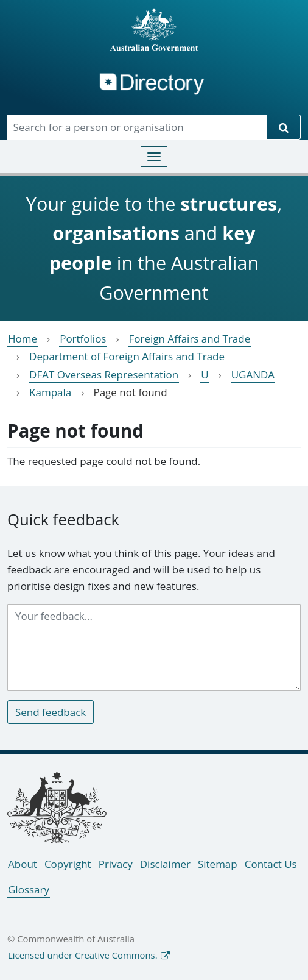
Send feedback (51, 712)
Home (23, 339)
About (23, 864)
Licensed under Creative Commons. (83, 955)
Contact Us (271, 864)
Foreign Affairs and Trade (190, 339)
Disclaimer (165, 864)
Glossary (29, 889)
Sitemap (218, 864)
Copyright (68, 864)
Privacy (116, 864)
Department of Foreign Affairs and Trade (127, 356)
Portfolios (83, 339)
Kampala (50, 392)
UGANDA (253, 375)
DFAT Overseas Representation (104, 375)
